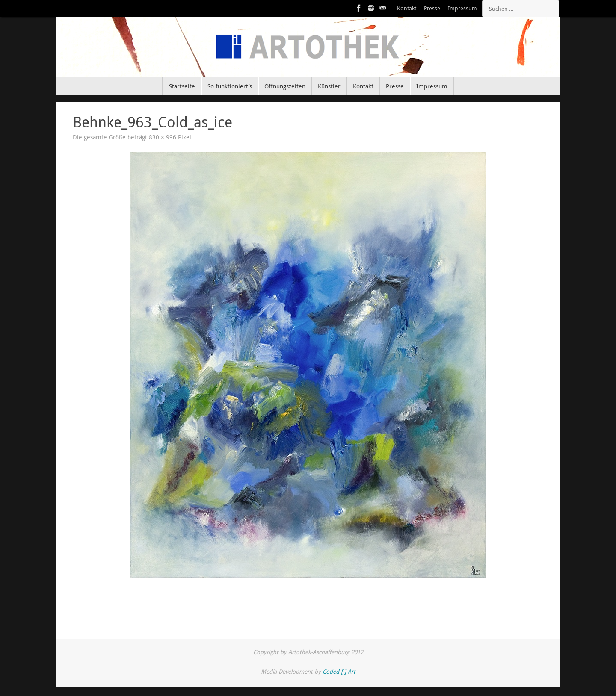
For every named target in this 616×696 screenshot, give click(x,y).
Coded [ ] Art (339, 672)
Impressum (462, 8)
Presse (432, 8)
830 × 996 (163, 137)
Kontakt (407, 8)
